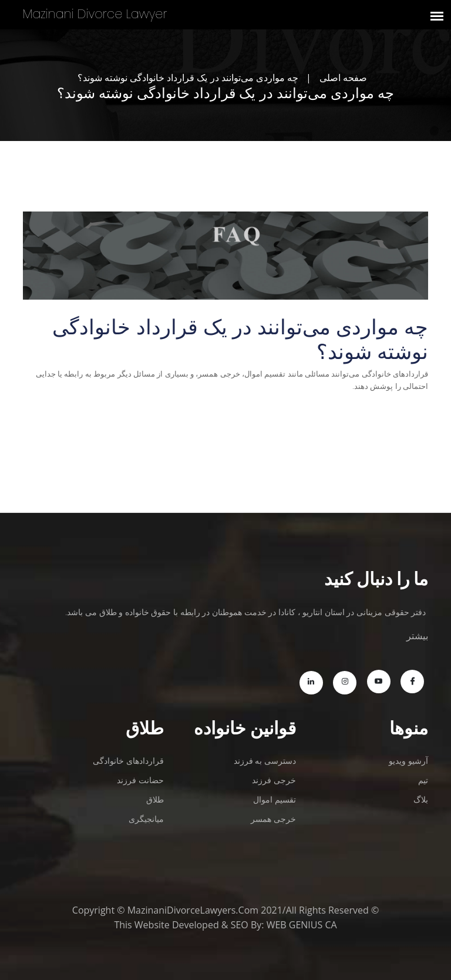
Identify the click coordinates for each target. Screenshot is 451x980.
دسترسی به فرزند (265, 761)
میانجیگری (146, 819)
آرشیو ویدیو (408, 761)
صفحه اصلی (343, 78)
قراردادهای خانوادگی (128, 761)
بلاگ (421, 799)
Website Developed (177, 925)
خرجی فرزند (274, 780)
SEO (240, 925)
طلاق (155, 799)
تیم (423, 780)
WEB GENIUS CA (302, 925)
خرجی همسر (273, 819)
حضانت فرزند (140, 780)
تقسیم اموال (275, 799)
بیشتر (417, 636)
